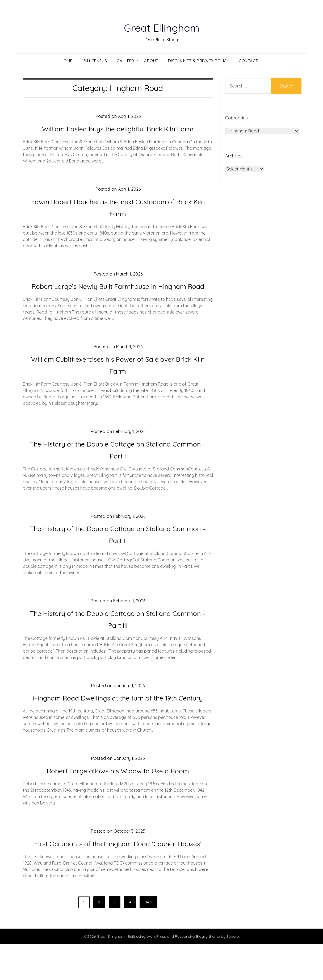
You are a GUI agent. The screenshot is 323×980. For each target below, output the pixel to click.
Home (66, 61)
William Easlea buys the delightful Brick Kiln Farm (118, 128)
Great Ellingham (161, 27)
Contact (248, 61)
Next (148, 938)
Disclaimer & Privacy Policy (199, 61)
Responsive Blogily (191, 972)
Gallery (126, 61)
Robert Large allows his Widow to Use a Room (118, 794)
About (151, 61)
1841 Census (95, 61)
